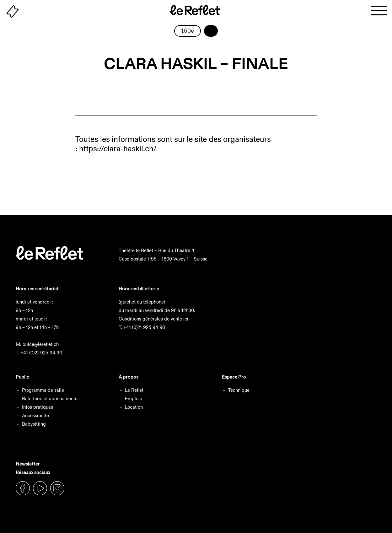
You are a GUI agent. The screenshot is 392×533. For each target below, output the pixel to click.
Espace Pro (234, 377)
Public (22, 377)
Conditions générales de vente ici (153, 319)
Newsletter (28, 464)
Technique (239, 390)
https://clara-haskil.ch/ (118, 149)
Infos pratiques (38, 407)
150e (188, 31)
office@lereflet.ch (41, 344)
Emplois (133, 398)
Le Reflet (134, 390)
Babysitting (34, 424)
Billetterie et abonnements (50, 398)
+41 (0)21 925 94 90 (41, 353)
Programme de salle (43, 390)
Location (134, 407)
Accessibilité (35, 415)
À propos (129, 377)
